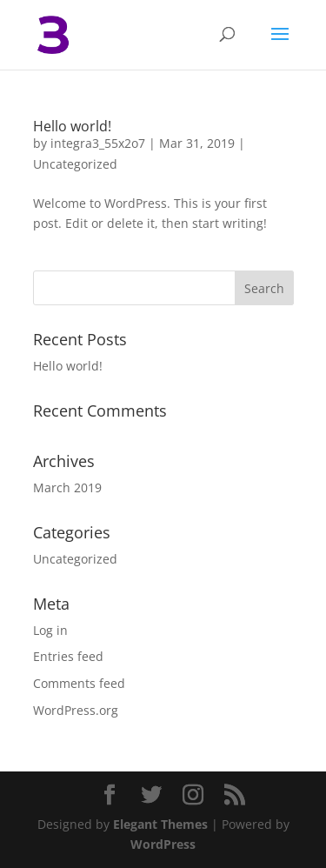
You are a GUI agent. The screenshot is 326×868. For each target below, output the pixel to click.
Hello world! (72, 126)
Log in (50, 630)
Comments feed (79, 683)
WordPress (163, 844)
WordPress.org (76, 710)
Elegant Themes (160, 824)
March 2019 (67, 487)
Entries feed (68, 656)
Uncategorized (75, 164)
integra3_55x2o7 (98, 143)
